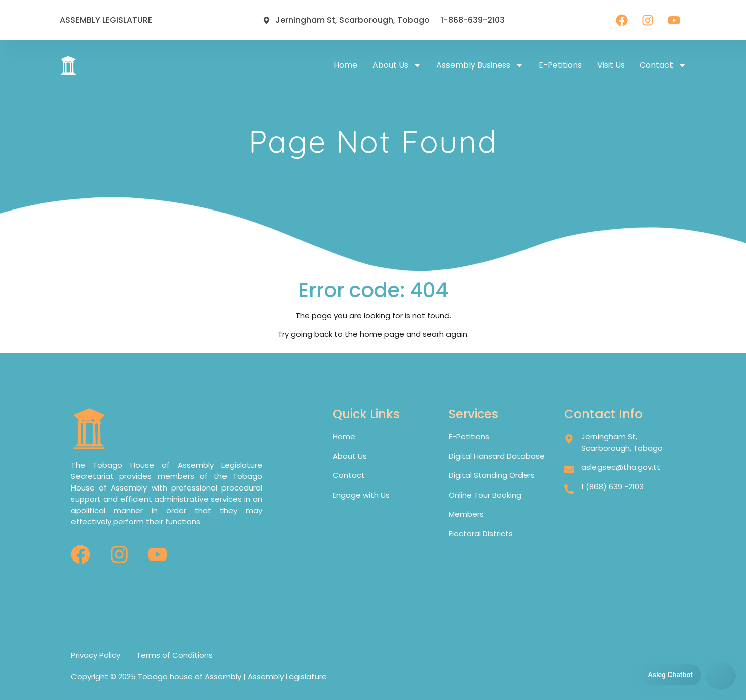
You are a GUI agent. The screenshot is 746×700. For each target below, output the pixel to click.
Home (346, 65)
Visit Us (611, 65)
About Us (397, 65)
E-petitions (560, 65)
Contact (663, 65)
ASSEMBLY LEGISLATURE (106, 20)
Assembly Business (480, 65)
